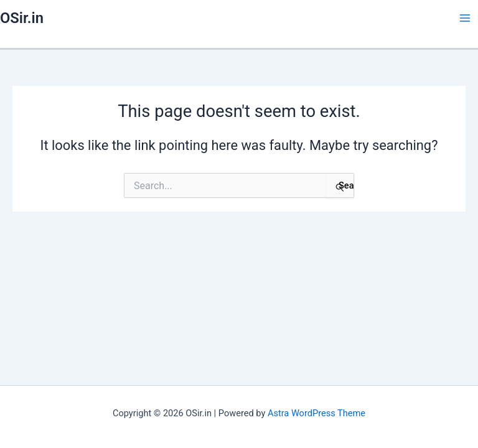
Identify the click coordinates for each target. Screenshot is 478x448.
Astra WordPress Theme (316, 413)
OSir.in (22, 18)
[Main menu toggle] (465, 18)
